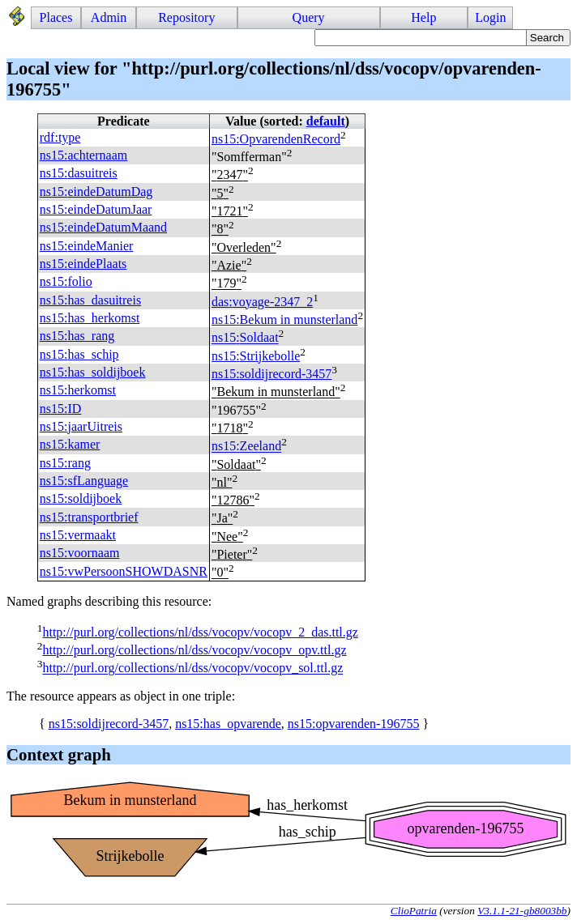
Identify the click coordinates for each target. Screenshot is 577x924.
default (326, 121)
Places (56, 17)
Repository (186, 17)
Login (490, 17)
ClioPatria (414, 911)
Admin (109, 17)
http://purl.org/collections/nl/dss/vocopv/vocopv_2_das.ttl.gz (200, 632)
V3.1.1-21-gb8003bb (522, 911)
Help (423, 17)
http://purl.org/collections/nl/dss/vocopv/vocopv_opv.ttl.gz (194, 650)
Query (309, 17)
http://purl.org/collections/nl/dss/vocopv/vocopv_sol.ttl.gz (192, 669)
